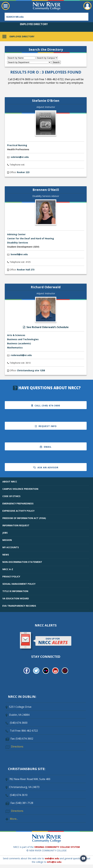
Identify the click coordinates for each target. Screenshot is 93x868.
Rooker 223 (23, 172)
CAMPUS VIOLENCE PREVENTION (20, 489)
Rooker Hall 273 (26, 270)
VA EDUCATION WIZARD (16, 598)
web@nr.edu (52, 858)
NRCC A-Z (8, 569)
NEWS (6, 555)
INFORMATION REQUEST (16, 525)
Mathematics (15, 348)
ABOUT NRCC (10, 482)
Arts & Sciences (16, 335)
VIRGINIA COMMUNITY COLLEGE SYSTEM (57, 847)
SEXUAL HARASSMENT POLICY (19, 584)
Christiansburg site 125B (31, 370)
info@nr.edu (54, 862)
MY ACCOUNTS (11, 547)
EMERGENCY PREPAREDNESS (18, 503)
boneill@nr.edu (19, 254)
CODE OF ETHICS (11, 496)
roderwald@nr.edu (21, 355)
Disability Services (18, 243)
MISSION (7, 540)
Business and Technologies (23, 339)
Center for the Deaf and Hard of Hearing (31, 238)
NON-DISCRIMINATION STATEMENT (22, 562)
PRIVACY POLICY (11, 577)
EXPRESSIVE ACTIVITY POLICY (18, 511)
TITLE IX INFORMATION (15, 591)
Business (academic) (19, 343)
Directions (17, 747)
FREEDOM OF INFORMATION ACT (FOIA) (24, 518)
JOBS (5, 533)
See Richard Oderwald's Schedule (46, 327)
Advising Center (16, 234)
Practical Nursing (17, 145)
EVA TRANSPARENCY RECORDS (19, 606)
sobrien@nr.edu (20, 157)
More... (14, 819)
